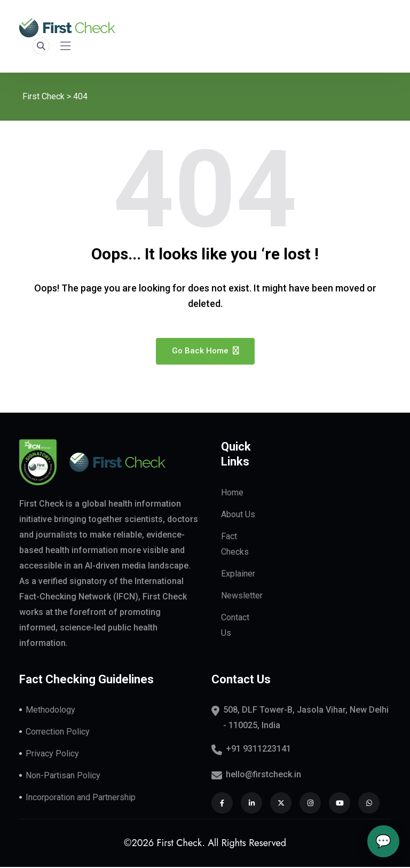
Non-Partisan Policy (63, 776)
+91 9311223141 (258, 750)
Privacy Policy (52, 755)
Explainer (238, 575)
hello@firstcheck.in (263, 775)
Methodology (50, 711)
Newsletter (242, 597)
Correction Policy (58, 733)
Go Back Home (205, 352)
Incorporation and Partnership (81, 798)
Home (232, 494)
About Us (238, 515)
